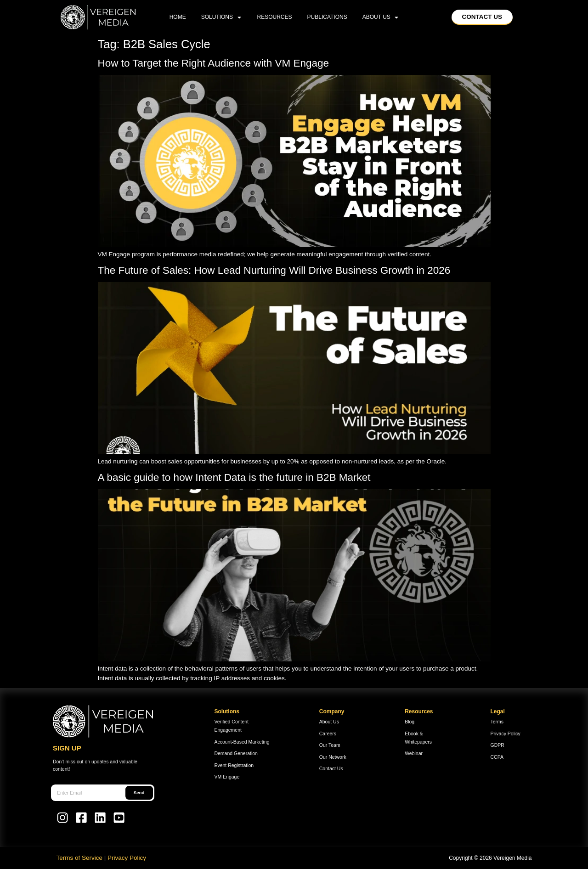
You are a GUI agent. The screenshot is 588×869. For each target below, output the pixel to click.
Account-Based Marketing (242, 742)
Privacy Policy (506, 734)
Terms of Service (80, 858)
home (178, 17)
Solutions (222, 17)
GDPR (498, 745)
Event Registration (234, 765)
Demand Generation (236, 753)
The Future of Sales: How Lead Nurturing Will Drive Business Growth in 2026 (276, 270)
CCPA (497, 757)
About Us (381, 17)
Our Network (333, 757)
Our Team (330, 745)
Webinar (414, 753)
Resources (275, 17)
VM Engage (227, 777)
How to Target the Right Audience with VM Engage (215, 63)
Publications (327, 17)
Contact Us (331, 768)
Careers (328, 734)
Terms (497, 722)
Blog (410, 722)
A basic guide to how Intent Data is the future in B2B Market (234, 477)
